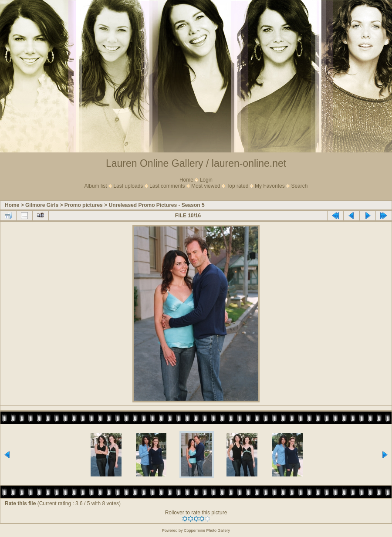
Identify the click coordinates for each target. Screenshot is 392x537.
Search (299, 186)
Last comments (167, 186)
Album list (96, 186)
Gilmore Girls (42, 205)
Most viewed (206, 186)
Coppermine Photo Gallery (207, 530)
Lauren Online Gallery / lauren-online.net (196, 163)
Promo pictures (84, 205)
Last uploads (128, 186)
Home (186, 180)
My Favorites (270, 186)
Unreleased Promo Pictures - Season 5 (156, 205)
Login (206, 180)
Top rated (237, 186)
